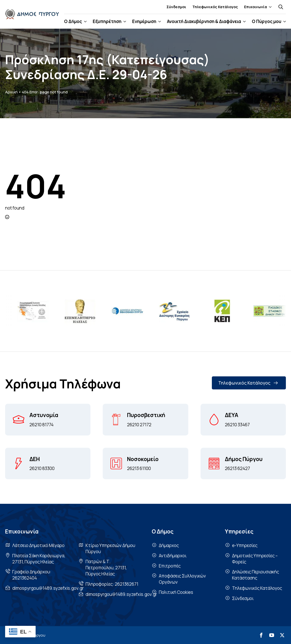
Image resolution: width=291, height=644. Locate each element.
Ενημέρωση (144, 21)
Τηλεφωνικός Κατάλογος (215, 7)
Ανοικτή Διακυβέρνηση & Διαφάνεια (204, 21)
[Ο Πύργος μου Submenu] (284, 21)
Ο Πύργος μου (267, 21)
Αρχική (11, 92)
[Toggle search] (281, 7)
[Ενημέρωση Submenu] (159, 21)
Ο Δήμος (73, 21)
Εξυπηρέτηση (107, 21)
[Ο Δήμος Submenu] (84, 21)
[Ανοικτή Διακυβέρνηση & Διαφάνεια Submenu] (243, 21)
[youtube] (272, 635)
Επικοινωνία (256, 7)
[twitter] (282, 635)
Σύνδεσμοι (176, 7)
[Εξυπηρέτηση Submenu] (124, 21)
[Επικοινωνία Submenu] (269, 7)
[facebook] (261, 635)
